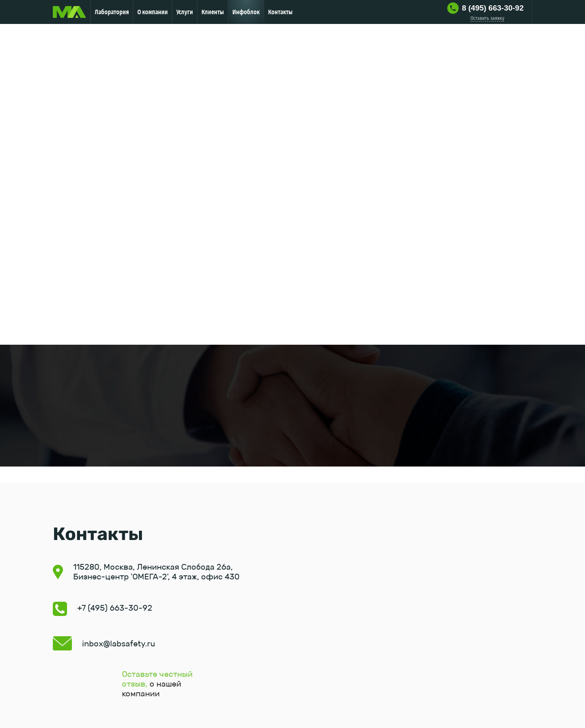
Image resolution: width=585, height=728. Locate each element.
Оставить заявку (487, 18)
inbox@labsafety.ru (119, 644)
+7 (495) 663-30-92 (115, 608)
